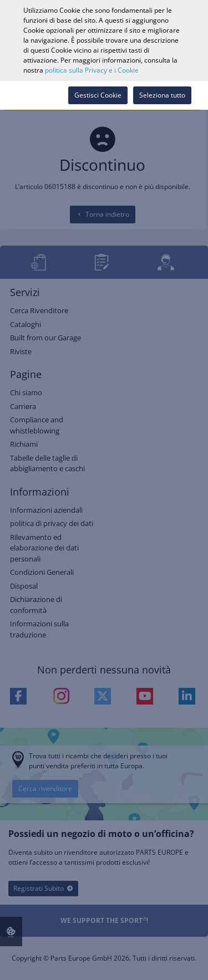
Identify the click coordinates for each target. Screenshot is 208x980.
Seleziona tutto (162, 95)
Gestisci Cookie (98, 95)
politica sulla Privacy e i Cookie (92, 70)
